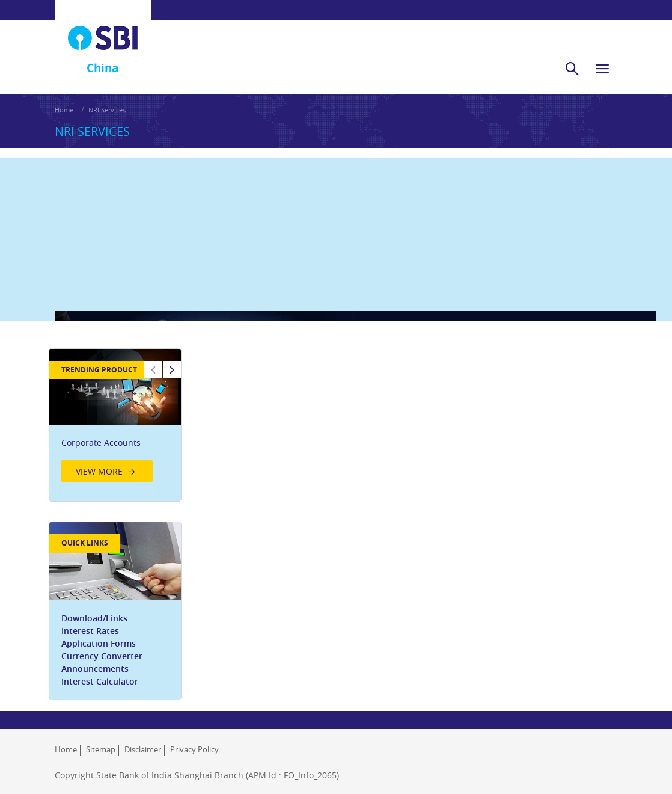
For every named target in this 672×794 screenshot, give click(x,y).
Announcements (101, 649)
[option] (120, 393)
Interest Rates (96, 611)
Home (64, 97)
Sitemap (101, 737)
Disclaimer (143, 737)
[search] (572, 55)
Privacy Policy (194, 737)
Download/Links (100, 598)
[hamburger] (602, 55)
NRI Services (107, 97)
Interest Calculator (106, 661)
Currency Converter (108, 636)
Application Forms (105, 623)
